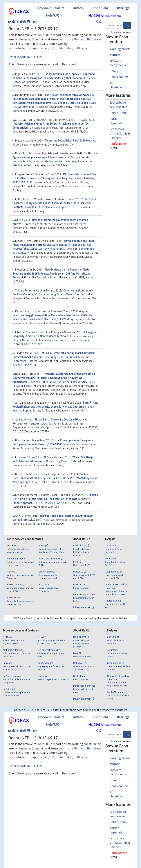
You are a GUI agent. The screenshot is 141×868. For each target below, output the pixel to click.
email (45, 48)
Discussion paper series (43, 128)
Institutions (100, 8)
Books (114, 71)
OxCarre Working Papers (50, 294)
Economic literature (51, 8)
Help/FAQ (54, 15)
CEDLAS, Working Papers (49, 503)
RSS (52, 48)
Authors (78, 8)
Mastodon (66, 48)
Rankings (123, 8)
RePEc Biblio (118, 113)
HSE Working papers (25, 107)
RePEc (31, 618)
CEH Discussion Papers (40, 182)
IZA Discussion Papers (45, 278)
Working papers (120, 49)
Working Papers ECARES (27, 482)
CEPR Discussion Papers (53, 207)
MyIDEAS (105, 15)
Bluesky (82, 48)
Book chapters (119, 77)
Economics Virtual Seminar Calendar (120, 133)
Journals (115, 55)
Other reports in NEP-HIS (25, 57)
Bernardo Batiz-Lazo (88, 39)
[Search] (127, 25)
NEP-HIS (44, 35)
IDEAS (17, 618)
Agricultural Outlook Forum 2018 (48, 424)
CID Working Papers (70, 319)
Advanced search (121, 32)
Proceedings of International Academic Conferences (55, 224)
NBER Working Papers (57, 461)
